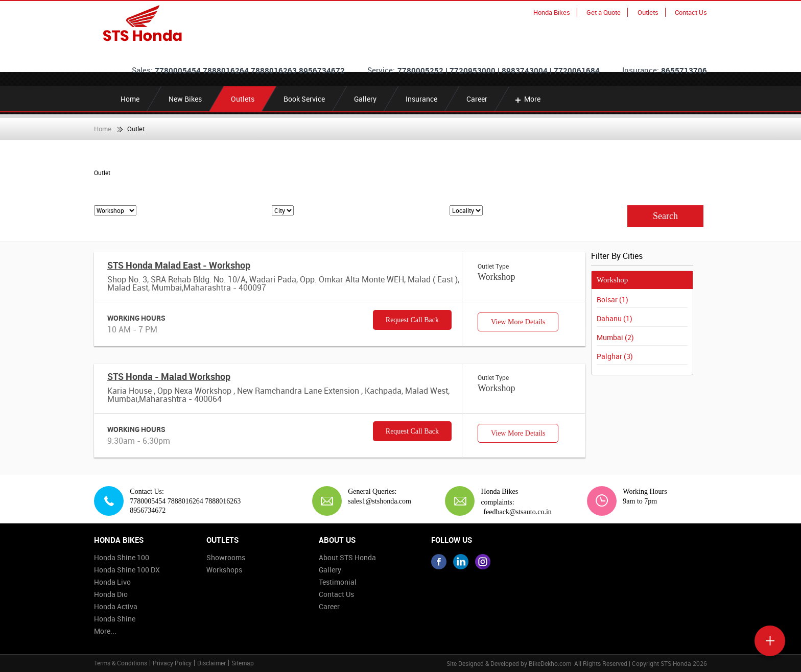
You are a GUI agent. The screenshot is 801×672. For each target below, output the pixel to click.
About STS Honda (347, 557)
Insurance (421, 99)
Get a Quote (604, 12)
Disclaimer (211, 663)
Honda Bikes (552, 12)
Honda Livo (112, 582)
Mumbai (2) (615, 337)
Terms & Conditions (121, 663)
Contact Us (691, 12)
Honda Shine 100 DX (127, 570)
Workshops (224, 570)
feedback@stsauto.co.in (517, 512)
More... (105, 631)
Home (130, 99)
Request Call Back (412, 320)
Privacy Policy (172, 663)
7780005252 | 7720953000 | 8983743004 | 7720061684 (499, 70)
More (527, 99)
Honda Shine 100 (122, 557)
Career (477, 99)
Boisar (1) (612, 299)
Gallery (365, 99)
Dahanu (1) (615, 318)
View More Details (518, 322)
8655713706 (684, 70)
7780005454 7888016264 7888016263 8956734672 (250, 70)
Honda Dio (111, 594)
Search (665, 216)
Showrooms (226, 557)
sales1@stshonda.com (376, 501)
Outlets (648, 12)
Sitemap (243, 663)
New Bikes (185, 99)
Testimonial (338, 582)
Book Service (304, 99)
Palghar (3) (615, 356)
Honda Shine (115, 619)
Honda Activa (116, 606)
